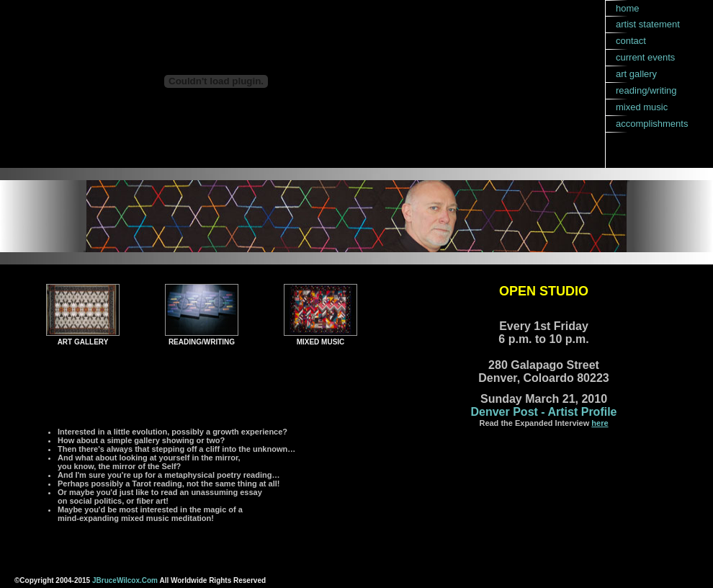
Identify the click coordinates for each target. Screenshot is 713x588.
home (628, 8)
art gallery (636, 74)
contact (631, 41)
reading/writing (646, 90)
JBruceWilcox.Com (125, 580)
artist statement (648, 24)
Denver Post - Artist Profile (543, 412)
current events (645, 57)
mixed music (642, 107)
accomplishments (652, 124)
